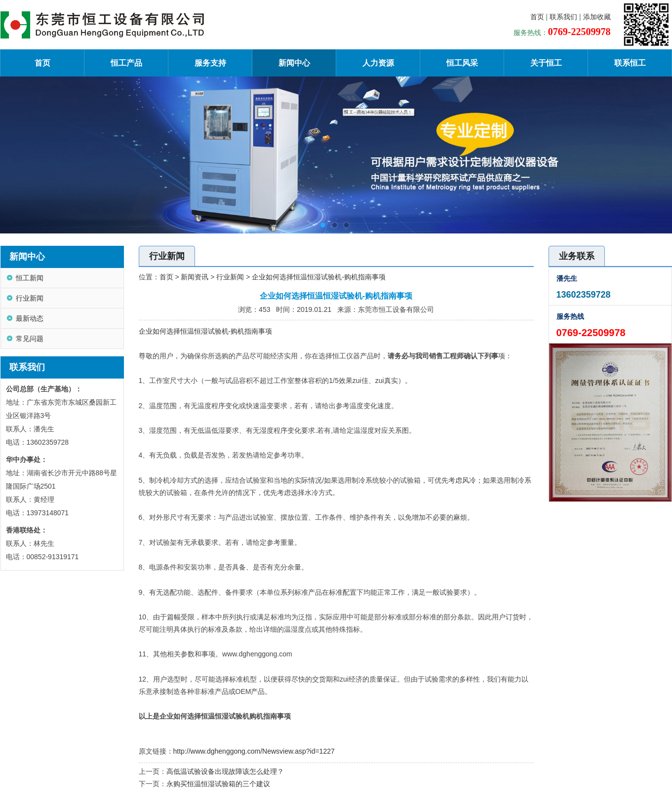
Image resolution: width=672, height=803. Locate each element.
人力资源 (378, 63)
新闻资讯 (195, 277)
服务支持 (210, 63)
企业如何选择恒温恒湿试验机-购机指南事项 (319, 277)
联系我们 (563, 17)
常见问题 (30, 339)
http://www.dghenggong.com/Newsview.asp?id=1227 (254, 751)
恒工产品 (126, 63)
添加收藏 (597, 17)
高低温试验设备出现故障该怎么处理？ (225, 771)
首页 (537, 17)
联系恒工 (630, 63)
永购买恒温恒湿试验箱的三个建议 (218, 784)
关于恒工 (546, 63)
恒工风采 (462, 63)
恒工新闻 (30, 278)
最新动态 (30, 318)
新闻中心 (294, 63)
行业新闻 (30, 298)
